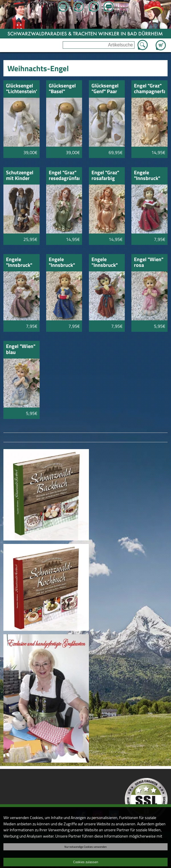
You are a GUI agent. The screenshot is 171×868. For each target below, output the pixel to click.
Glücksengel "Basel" (62, 89)
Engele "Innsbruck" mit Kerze (62, 263)
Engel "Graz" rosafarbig (105, 176)
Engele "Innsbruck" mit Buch (147, 176)
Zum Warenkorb (161, 42)
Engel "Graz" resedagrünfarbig (64, 176)
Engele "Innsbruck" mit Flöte (105, 263)
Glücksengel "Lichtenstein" (22, 89)
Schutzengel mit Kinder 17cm (20, 176)
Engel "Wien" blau (21, 350)
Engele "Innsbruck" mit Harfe (19, 263)
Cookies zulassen (86, 862)
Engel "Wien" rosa (149, 263)
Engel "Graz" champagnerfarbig (149, 89)
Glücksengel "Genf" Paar (105, 89)
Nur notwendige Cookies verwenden (85, 847)
